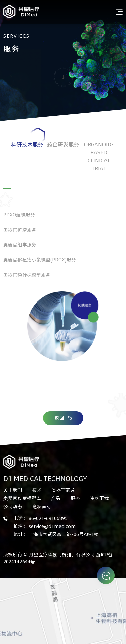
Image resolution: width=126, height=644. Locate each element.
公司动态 (13, 506)
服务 (75, 498)
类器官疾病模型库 (22, 498)
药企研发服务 (63, 144)
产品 (56, 498)
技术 (37, 490)
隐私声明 (42, 506)
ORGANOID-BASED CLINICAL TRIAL (99, 162)
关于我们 (13, 490)
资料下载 (99, 498)
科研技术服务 (28, 138)
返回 (63, 418)
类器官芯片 (64, 490)
